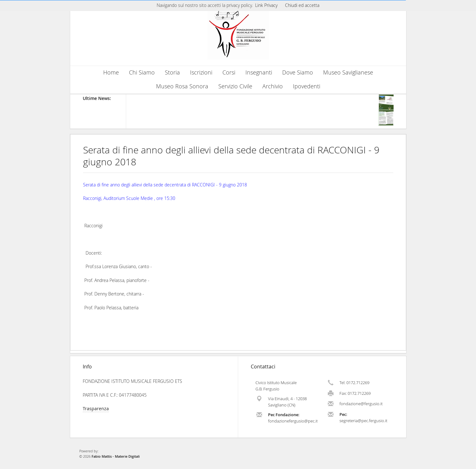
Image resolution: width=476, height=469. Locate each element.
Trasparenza (96, 408)
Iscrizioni (201, 72)
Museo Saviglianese (348, 72)
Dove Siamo (298, 72)
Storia (172, 72)
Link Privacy (266, 5)
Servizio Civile (235, 86)
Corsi (229, 72)
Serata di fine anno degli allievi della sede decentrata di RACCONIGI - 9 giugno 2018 (231, 156)
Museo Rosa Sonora (182, 86)
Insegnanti (259, 72)
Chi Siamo (142, 72)
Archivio (273, 86)
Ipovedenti (307, 86)
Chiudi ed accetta (302, 5)
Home (111, 72)
